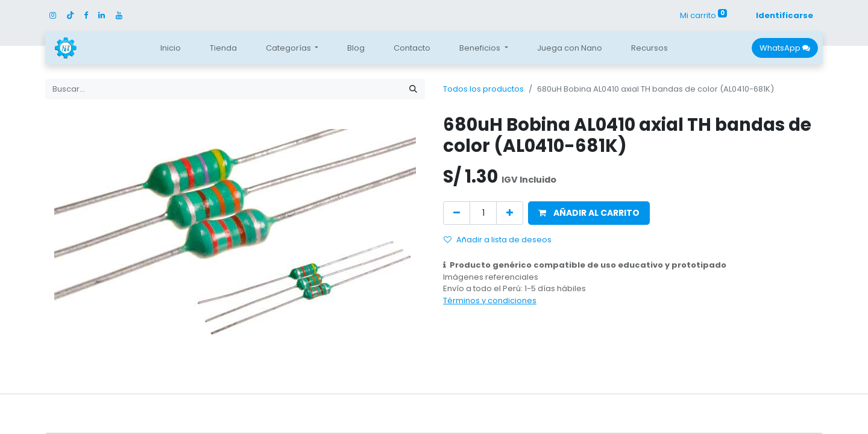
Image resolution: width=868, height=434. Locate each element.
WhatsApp (785, 48)
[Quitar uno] (457, 213)
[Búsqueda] (413, 89)
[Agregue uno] (510, 213)
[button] (589, 213)
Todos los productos (483, 89)
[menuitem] (171, 48)
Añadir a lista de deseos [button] (498, 240)
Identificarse (785, 15)
